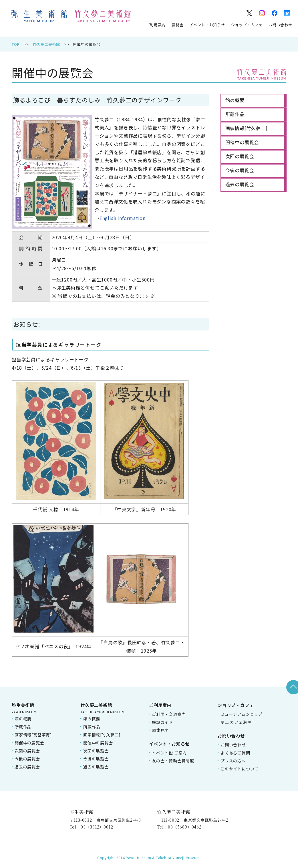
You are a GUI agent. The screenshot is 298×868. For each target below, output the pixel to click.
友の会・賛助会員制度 (173, 761)
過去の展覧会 (27, 767)
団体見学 (160, 730)
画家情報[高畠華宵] (33, 735)
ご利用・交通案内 (169, 714)
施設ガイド (162, 722)
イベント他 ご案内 (169, 753)
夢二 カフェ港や (236, 722)
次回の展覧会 (27, 751)
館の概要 (23, 719)
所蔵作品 (23, 727)
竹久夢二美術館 (46, 44)
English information (123, 218)
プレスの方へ (233, 761)
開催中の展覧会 (29, 743)
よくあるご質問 (235, 753)
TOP (16, 44)
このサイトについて (240, 769)
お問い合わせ (280, 25)
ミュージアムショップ (242, 714)
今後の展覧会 (27, 759)
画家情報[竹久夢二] (102, 735)
